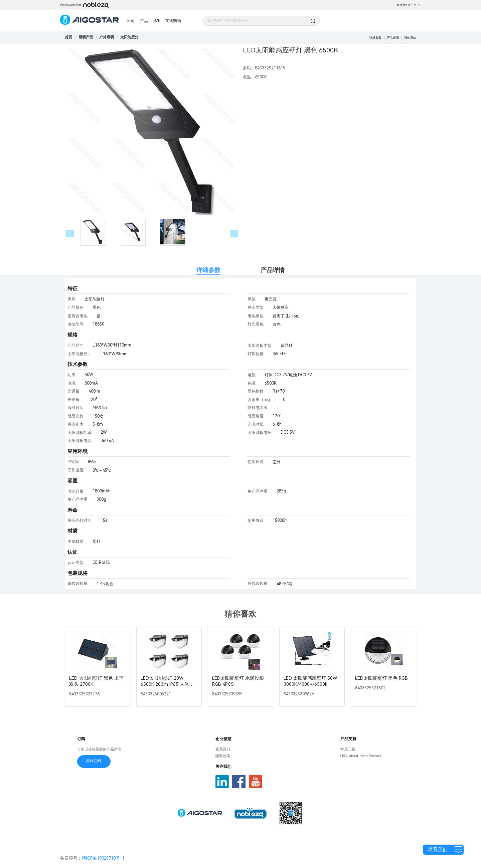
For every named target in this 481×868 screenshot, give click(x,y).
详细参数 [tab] (208, 270)
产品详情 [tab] (273, 270)
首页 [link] (68, 37)
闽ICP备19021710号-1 (103, 858)
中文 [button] (416, 5)
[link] (86, 37)
